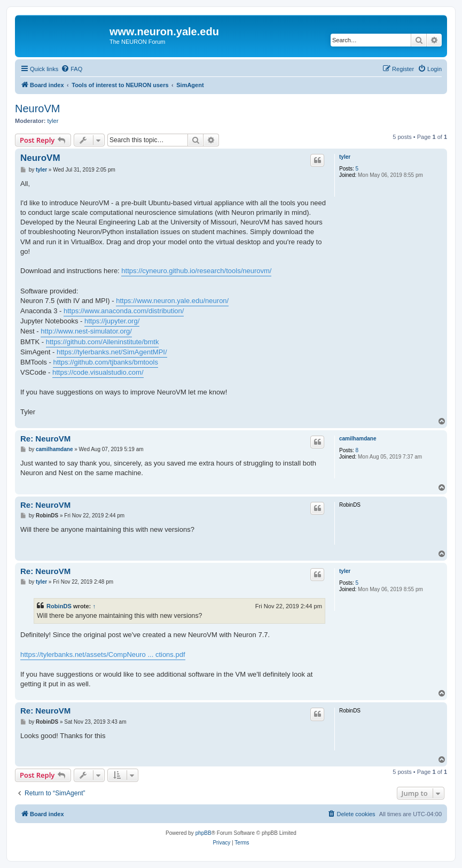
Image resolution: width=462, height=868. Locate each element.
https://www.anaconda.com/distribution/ (124, 311)
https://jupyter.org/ (112, 321)
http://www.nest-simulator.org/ (86, 331)
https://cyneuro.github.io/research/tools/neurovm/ (196, 271)
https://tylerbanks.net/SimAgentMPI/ (112, 352)
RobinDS (59, 606)
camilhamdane (358, 439)
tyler (53, 121)
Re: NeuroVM (45, 439)
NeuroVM (37, 108)
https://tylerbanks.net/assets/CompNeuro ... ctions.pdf (103, 654)
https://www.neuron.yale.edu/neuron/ (172, 301)
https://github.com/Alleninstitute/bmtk (103, 342)
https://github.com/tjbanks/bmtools (105, 362)
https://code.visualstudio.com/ (98, 372)
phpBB (203, 833)
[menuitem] (72, 69)
